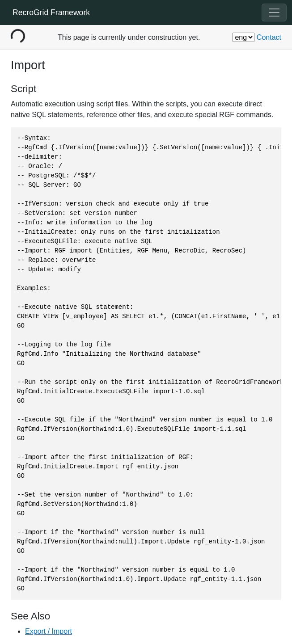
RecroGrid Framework (51, 13)
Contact (269, 37)
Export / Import (49, 631)
